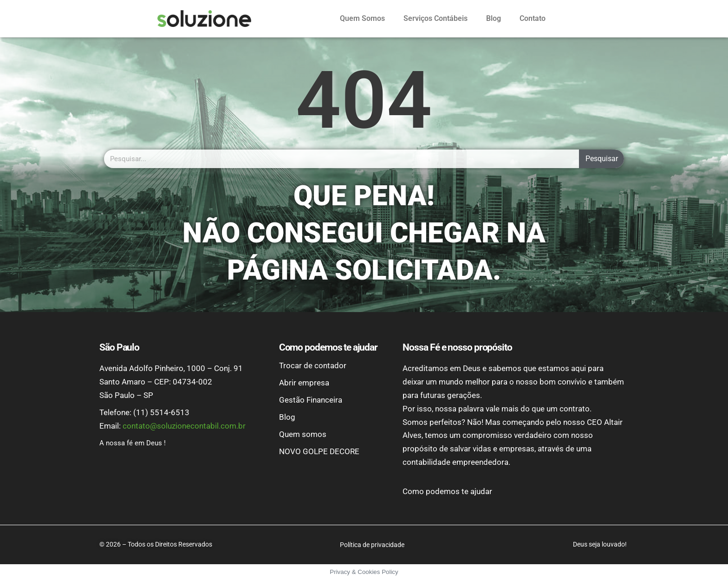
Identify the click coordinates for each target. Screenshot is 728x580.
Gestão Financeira (311, 400)
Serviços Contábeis (435, 18)
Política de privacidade (372, 545)
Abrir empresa (304, 383)
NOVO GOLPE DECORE (319, 451)
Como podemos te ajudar (447, 491)
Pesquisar (602, 159)
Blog (494, 18)
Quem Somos (362, 18)
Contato (533, 18)
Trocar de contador (313, 365)
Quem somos (303, 434)
